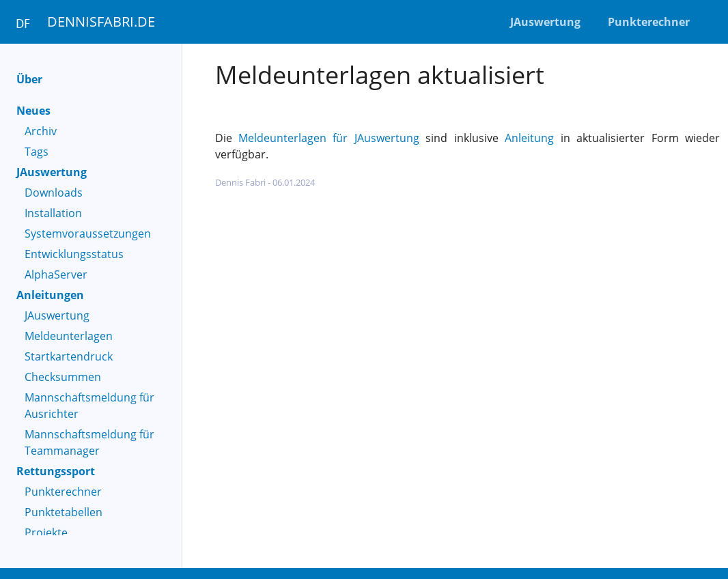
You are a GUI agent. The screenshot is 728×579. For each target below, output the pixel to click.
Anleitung (529, 138)
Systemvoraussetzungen (88, 234)
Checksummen (63, 377)
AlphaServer (56, 274)
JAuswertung (52, 172)
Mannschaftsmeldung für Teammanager (89, 442)
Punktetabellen (64, 512)
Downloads (54, 193)
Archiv (41, 131)
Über (29, 79)
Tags (37, 152)
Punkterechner (63, 492)
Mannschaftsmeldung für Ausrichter (89, 406)
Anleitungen (50, 295)
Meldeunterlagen (69, 336)
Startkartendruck (69, 356)
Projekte (46, 533)
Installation (53, 213)
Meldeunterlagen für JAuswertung (329, 138)
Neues (33, 111)
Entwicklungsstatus (74, 254)
